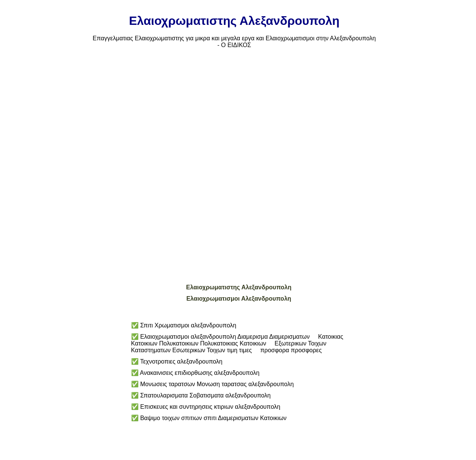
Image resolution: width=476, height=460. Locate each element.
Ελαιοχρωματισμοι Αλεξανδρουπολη (239, 299)
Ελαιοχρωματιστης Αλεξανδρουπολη (239, 287)
